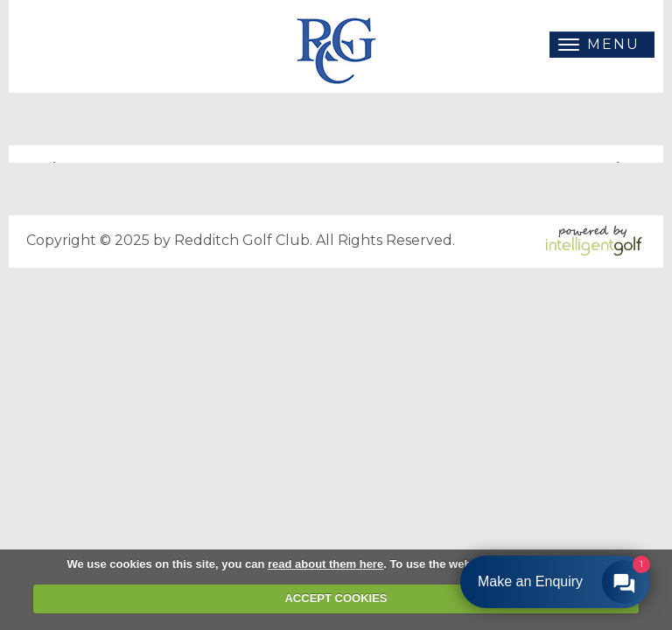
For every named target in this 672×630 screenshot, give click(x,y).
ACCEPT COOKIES (336, 598)
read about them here (325, 564)
